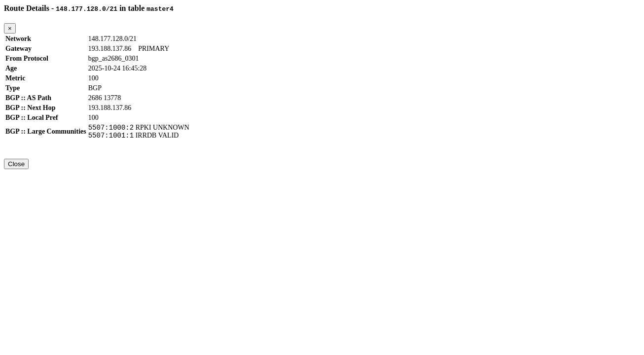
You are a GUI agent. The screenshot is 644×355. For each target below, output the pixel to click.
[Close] (10, 28)
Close (16, 167)
